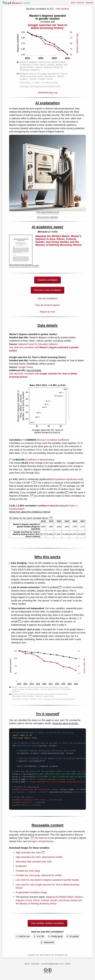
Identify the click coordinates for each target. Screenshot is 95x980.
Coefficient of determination (40, 460)
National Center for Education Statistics (38, 344)
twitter (68, 964)
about (73, 3)
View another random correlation (47, 923)
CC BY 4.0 (48, 971)
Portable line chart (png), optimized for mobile (39, 875)
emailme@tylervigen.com (52, 964)
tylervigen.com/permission (41, 841)
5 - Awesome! (48, 942)
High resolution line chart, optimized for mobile (39, 857)
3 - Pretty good (55, 936)
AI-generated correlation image (31, 892)
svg (55, 93)
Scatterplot (21, 866)
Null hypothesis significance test (66, 479)
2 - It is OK (39, 936)
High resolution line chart (28, 852)
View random (62, 9)
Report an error (48, 312)
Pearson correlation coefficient (53, 440)
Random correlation (47, 280)
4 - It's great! (73, 936)
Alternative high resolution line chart (34, 862)
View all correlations (47, 298)
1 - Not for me (23, 936)
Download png (47, 54)
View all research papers (47, 305)
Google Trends (26, 367)
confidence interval (47, 506)
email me (80, 3)
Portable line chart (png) (28, 871)
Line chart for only (47, 880)
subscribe (89, 3)
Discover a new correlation (48, 290)
